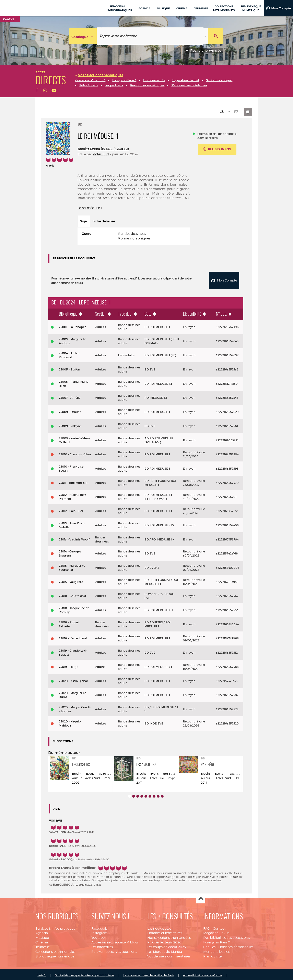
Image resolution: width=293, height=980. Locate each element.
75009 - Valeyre (70, 424)
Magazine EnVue (216, 932)
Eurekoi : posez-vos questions (114, 950)
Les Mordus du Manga (165, 950)
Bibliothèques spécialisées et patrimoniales (85, 974)
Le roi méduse (89, 208)
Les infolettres (102, 945)
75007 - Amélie (70, 396)
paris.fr (41, 974)
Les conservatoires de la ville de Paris (149, 974)
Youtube (98, 936)
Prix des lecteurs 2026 (164, 941)
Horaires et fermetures (165, 932)
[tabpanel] (134, 236)
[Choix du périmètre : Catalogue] (83, 36)
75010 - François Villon (75, 453)
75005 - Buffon (69, 368)
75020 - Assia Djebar (73, 679)
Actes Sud (101, 154)
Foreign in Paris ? (216, 941)
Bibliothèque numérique (55, 955)
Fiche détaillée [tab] (104, 221)
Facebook (99, 927)
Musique (42, 936)
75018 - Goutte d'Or (73, 594)
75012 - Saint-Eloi (71, 509)
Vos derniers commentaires (169, 955)
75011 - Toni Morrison (74, 481)
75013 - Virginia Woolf (74, 538)
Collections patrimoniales (55, 950)
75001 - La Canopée (73, 325)
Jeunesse (43, 945)
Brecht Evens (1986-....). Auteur (103, 149)
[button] (278, 8)
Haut (201, 897)
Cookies (209, 945)
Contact (219, 927)
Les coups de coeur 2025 (167, 945)
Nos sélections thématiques (169, 936)
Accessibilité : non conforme (203, 974)
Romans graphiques (134, 238)
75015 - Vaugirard (71, 580)
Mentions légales (216, 950)
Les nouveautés (159, 927)
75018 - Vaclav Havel (73, 637)
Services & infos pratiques (55, 927)
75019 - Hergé (68, 665)
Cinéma (42, 941)
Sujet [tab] (84, 221)
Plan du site (212, 955)
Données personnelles (236, 945)
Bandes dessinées (132, 234)
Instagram (99, 932)
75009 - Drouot (70, 410)
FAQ (207, 927)
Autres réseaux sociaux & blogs (115, 941)
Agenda (42, 932)
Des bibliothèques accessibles (227, 936)
